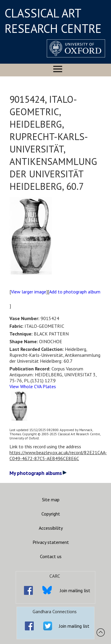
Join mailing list (75, 590)
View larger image (29, 292)
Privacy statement (51, 542)
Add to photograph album (75, 292)
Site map (51, 500)
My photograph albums (38, 473)
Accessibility (51, 528)
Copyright (51, 514)
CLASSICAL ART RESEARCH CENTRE (53, 21)
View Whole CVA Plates (33, 386)
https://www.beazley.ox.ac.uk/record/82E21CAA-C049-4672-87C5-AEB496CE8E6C (58, 455)
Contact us (51, 556)
